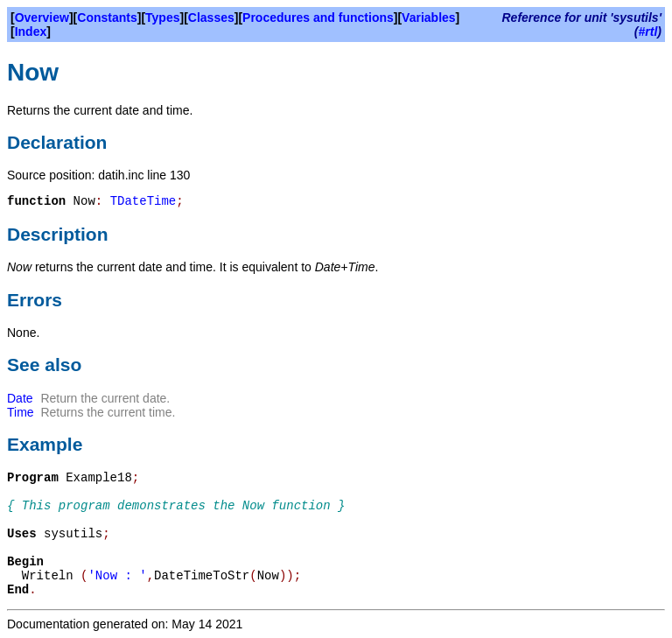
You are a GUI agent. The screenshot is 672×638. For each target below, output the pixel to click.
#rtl (648, 32)
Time (21, 412)
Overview (42, 18)
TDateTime (143, 201)
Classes (211, 18)
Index (31, 32)
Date (20, 398)
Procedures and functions (318, 18)
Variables (429, 18)
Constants (107, 18)
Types (162, 18)
